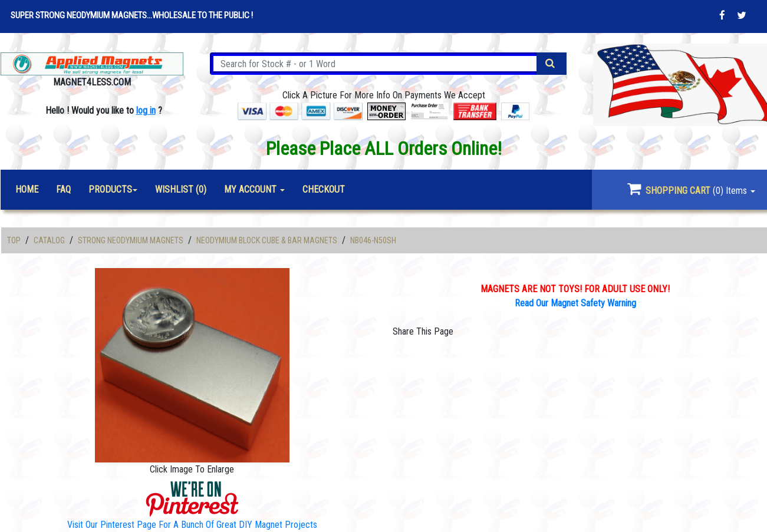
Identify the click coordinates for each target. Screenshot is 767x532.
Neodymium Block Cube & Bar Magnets (267, 240)
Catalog (49, 240)
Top (14, 240)
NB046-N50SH (373, 240)
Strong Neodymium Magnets (131, 240)
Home (27, 189)
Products (110, 189)
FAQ (63, 189)
